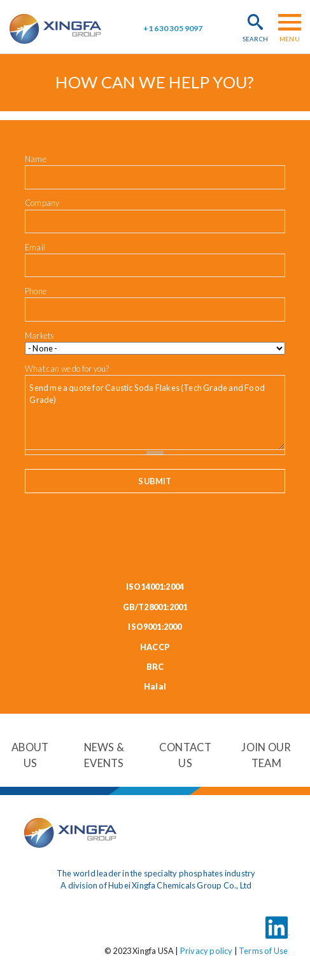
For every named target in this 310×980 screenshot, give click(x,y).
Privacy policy (207, 950)
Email (35, 247)
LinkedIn (278, 920)
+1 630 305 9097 (173, 28)
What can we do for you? (67, 369)
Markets (39, 336)
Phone (36, 291)
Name (36, 159)
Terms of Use (263, 950)
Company (42, 203)
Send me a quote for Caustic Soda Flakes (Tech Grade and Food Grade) (155, 412)
